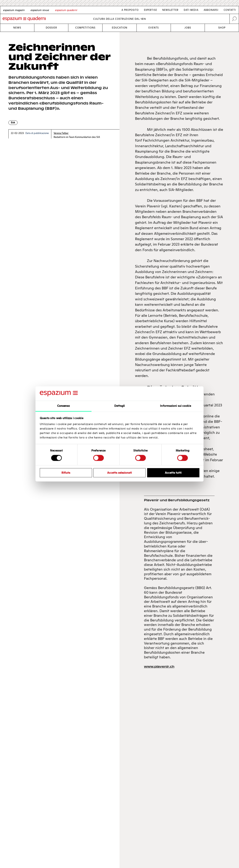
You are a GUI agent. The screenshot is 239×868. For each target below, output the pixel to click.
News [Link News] (17, 28)
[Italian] (66, 10)
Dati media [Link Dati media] (191, 10)
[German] (14, 10)
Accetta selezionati (119, 473)
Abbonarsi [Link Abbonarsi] (211, 10)
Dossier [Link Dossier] (51, 28)
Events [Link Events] (154, 28)
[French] (40, 10)
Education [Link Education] (120, 28)
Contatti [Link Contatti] (230, 10)
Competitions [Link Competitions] (85, 28)
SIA (13, 123)
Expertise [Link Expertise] (150, 10)
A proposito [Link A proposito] (130, 10)
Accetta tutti (173, 473)
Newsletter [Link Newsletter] (170, 10)
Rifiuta (66, 473)
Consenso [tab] (64, 406)
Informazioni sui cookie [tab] (175, 406)
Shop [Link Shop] (222, 28)
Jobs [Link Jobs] (188, 28)
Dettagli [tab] (120, 406)
